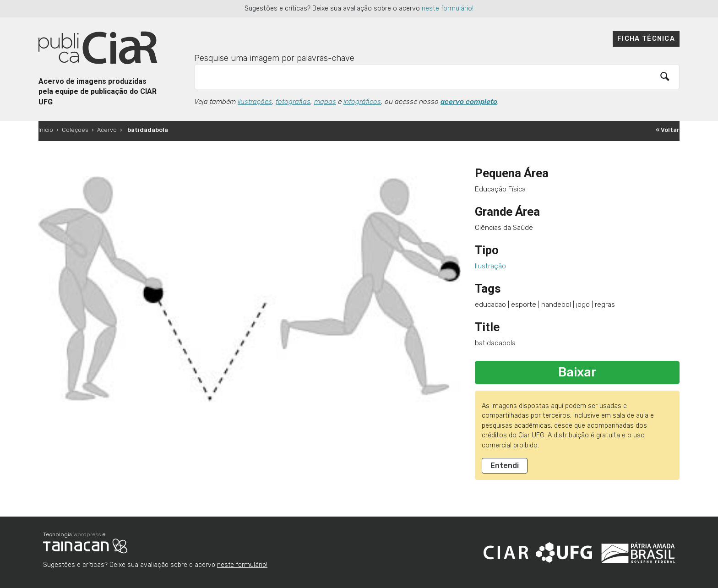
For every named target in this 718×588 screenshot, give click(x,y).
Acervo (107, 130)
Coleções (75, 130)
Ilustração (490, 266)
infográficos (362, 102)
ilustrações (255, 102)
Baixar (577, 372)
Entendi (505, 465)
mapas (325, 102)
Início (46, 130)
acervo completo (469, 102)
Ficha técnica (646, 39)
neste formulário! (448, 8)
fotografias (293, 102)
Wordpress (87, 534)
